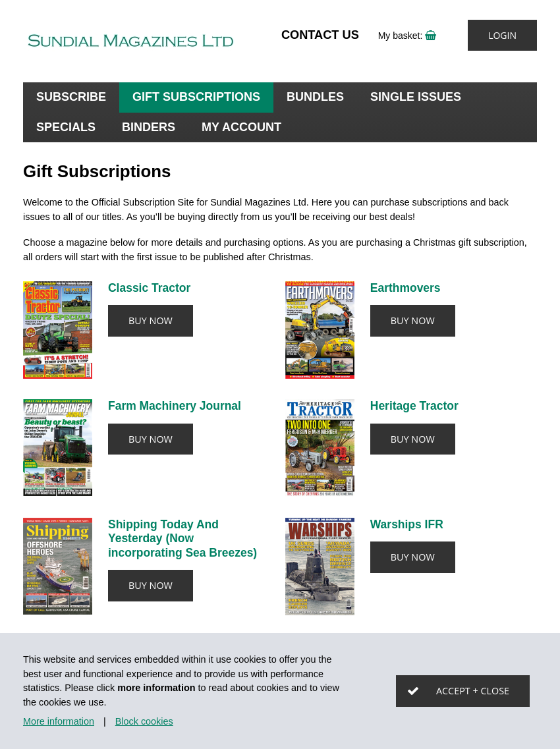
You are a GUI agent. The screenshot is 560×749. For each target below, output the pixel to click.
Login (502, 35)
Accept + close (473, 691)
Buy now (151, 320)
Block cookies (144, 721)
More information (59, 721)
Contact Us (320, 35)
